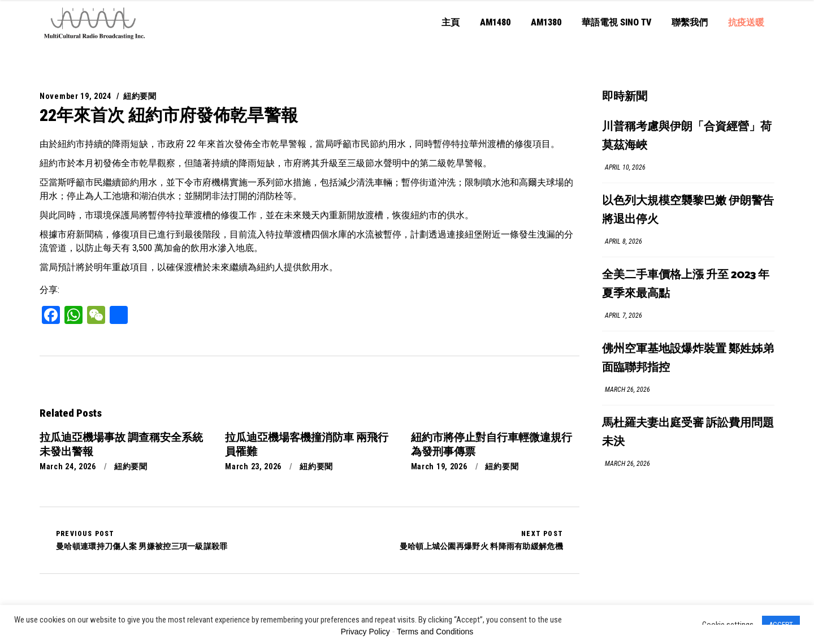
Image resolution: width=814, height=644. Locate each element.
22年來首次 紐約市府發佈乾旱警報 (169, 115)
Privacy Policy (365, 632)
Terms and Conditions (435, 632)
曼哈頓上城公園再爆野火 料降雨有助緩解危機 (481, 540)
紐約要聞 (140, 96)
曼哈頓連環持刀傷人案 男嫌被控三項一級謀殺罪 (142, 540)
